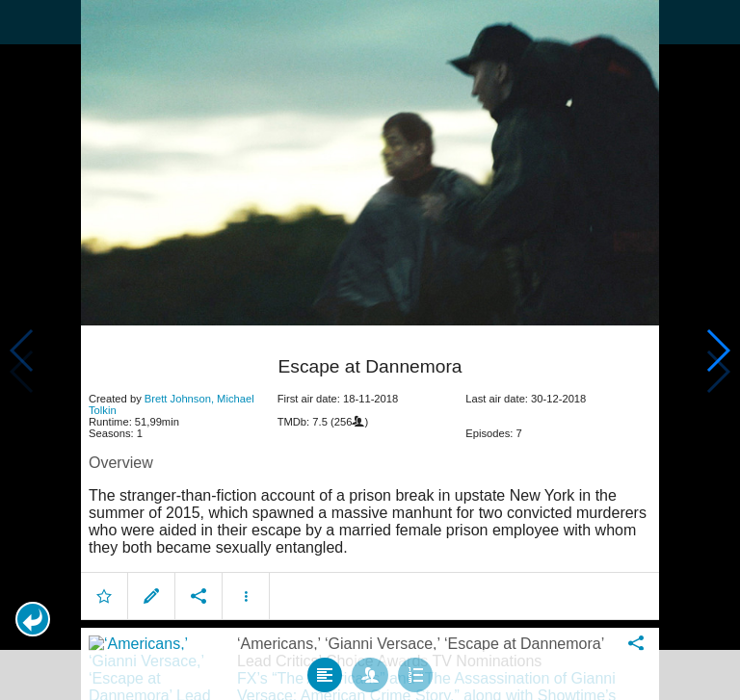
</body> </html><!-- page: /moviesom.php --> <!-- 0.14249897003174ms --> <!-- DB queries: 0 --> (370, 350)
